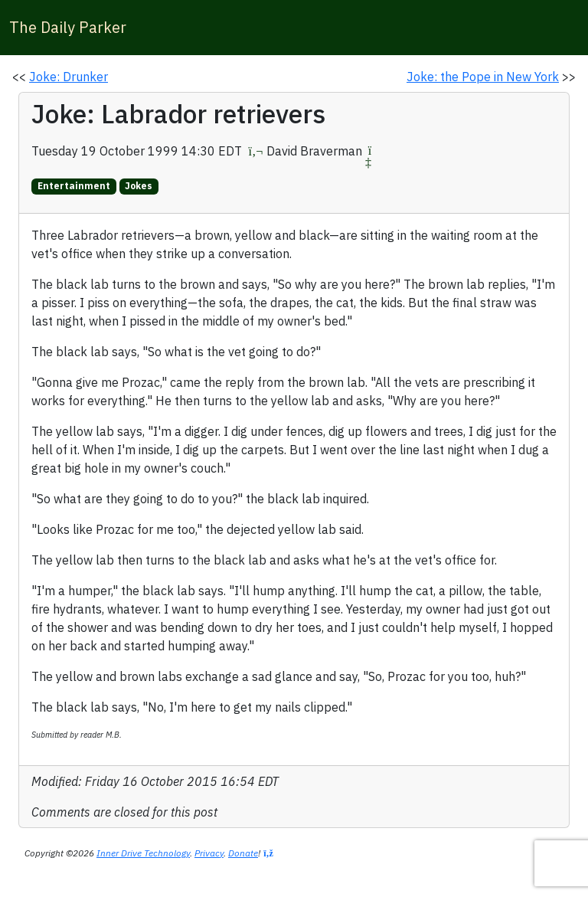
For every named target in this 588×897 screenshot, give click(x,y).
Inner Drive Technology (143, 853)
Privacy (209, 853)
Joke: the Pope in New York (483, 77)
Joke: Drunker (69, 77)
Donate (243, 853)
